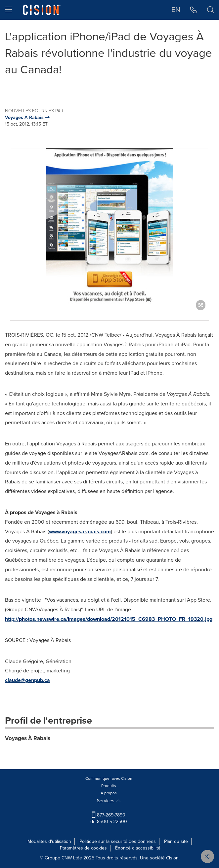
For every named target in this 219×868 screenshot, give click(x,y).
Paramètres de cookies (83, 848)
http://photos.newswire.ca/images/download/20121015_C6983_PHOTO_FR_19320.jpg (109, 619)
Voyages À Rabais (28, 738)
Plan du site (176, 841)
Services (109, 801)
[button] (194, 10)
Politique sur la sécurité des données (118, 841)
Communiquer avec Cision (109, 778)
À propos (109, 793)
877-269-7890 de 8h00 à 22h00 (109, 818)
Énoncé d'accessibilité (138, 848)
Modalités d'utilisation (49, 841)
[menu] (8, 10)
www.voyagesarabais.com (80, 531)
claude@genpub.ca (27, 680)
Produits (109, 786)
